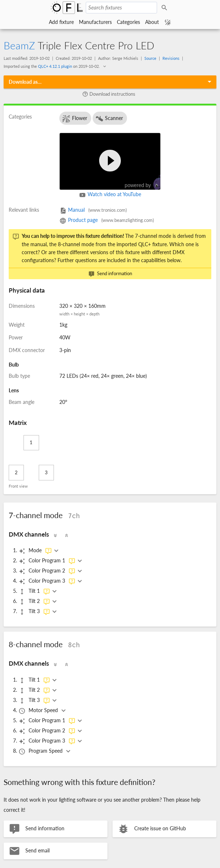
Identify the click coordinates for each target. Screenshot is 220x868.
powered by (146, 183)
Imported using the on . (52, 66)
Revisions (171, 58)
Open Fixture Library (67, 8)
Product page (107, 220)
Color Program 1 (47, 561)
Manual (93, 210)
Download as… (25, 82)
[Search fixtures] (121, 7)
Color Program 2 (47, 571)
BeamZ (19, 45)
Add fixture (61, 22)
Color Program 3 (47, 581)
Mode (35, 551)
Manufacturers (95, 22)
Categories (128, 22)
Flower (75, 119)
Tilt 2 (34, 602)
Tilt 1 (34, 591)
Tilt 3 (34, 612)
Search (165, 8)
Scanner (109, 119)
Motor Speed (39, 711)
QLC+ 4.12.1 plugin (55, 66)
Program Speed (41, 751)
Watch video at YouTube (110, 195)
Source (150, 58)
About (152, 22)
